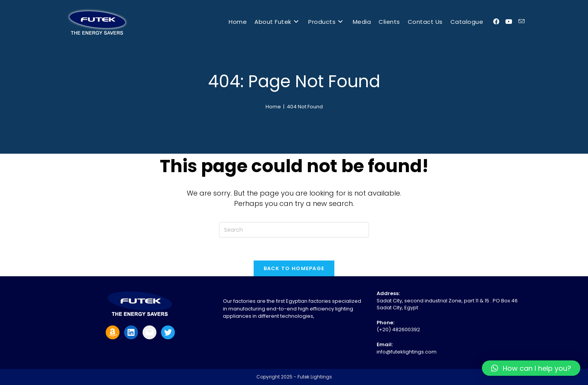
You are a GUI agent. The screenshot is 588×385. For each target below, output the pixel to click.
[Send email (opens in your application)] (522, 22)
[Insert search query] (294, 230)
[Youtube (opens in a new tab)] (509, 22)
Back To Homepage (294, 268)
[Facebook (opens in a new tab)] (496, 22)
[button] (531, 368)
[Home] (273, 107)
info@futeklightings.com (407, 352)
